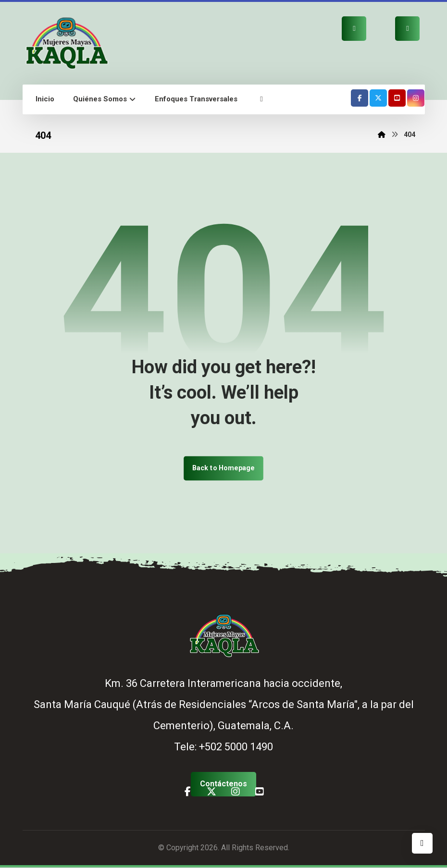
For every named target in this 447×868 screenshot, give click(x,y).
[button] (262, 100)
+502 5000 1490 (236, 748)
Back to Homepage (223, 469)
